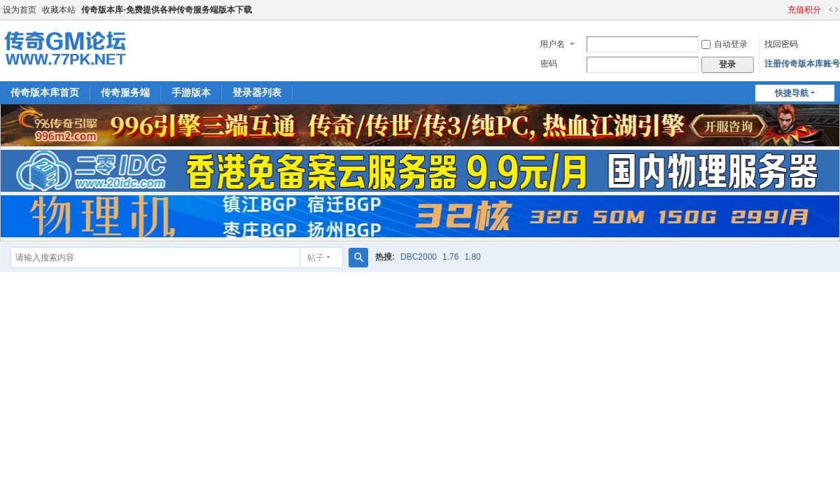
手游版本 (191, 92)
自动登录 (724, 44)
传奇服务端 (125, 92)
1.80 (472, 257)
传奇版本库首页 (45, 92)
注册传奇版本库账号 (802, 64)
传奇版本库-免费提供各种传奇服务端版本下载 (167, 10)
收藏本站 (59, 10)
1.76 (450, 257)
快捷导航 (792, 93)
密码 (549, 64)
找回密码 (781, 44)
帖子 (316, 258)
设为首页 (20, 10)
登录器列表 (257, 92)
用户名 (552, 44)
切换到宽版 (834, 10)
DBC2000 (419, 257)
